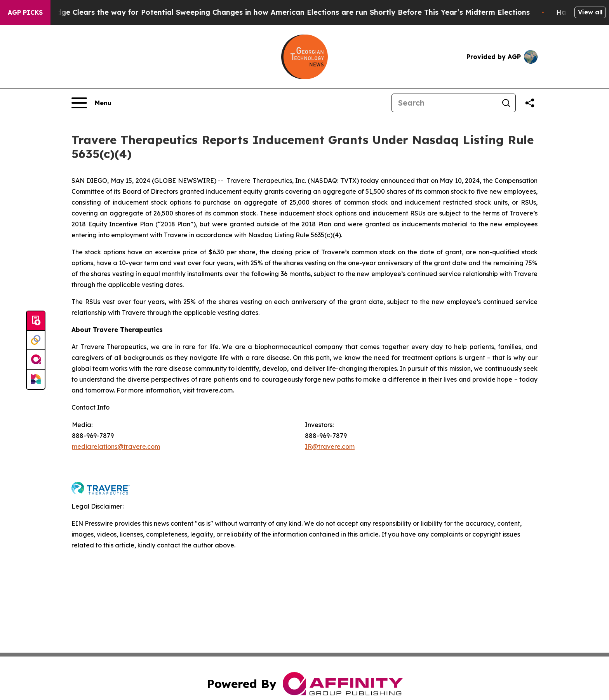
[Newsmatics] (36, 379)
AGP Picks (25, 12)
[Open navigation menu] (91, 103)
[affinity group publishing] (36, 360)
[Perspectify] (36, 340)
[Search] (444, 103)
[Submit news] (36, 321)
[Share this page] (530, 103)
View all (590, 12)
